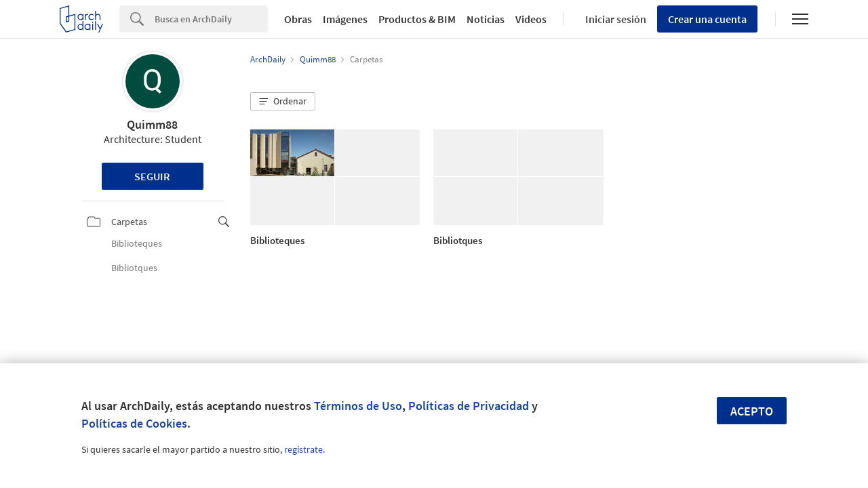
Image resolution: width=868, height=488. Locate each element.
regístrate (303, 449)
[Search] (211, 19)
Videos (531, 19)
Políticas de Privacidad (469, 406)
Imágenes (345, 19)
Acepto (752, 411)
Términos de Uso (358, 406)
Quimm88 (152, 124)
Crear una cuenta (707, 19)
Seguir (152, 176)
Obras (298, 19)
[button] (283, 102)
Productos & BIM (417, 19)
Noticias (486, 19)
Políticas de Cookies (134, 423)
